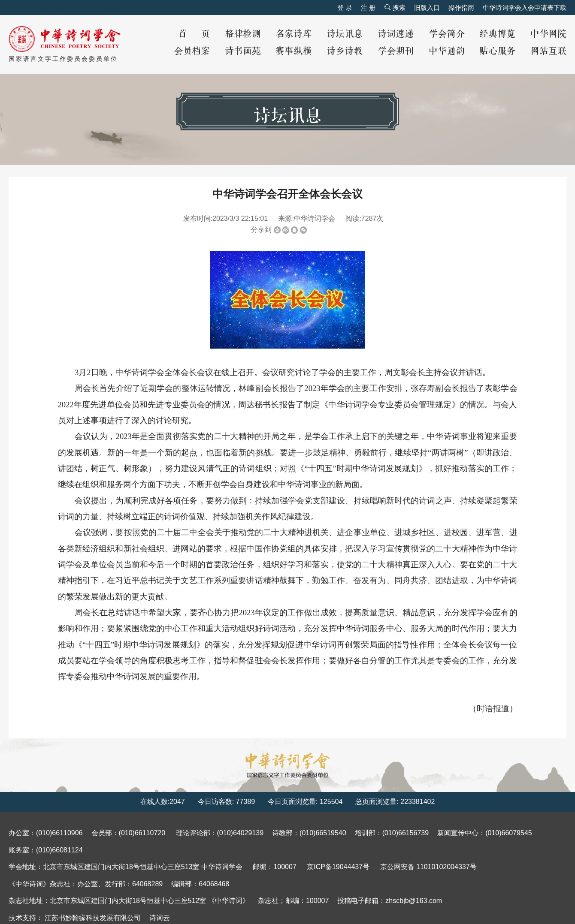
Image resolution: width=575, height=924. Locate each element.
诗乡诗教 (345, 51)
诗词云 (160, 918)
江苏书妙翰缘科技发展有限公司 (93, 918)
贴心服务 (497, 51)
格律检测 (243, 34)
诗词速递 (396, 34)
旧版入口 (427, 8)
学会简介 (447, 34)
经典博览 (497, 34)
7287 (369, 218)
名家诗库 (294, 34)
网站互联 (548, 51)
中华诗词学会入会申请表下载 (525, 8)
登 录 (345, 8)
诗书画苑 (243, 51)
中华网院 (548, 34)
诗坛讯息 (345, 34)
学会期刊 (396, 51)
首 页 (194, 34)
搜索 (395, 8)
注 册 (368, 8)
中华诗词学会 (315, 218)
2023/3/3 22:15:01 (240, 218)
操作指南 (461, 8)
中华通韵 (447, 51)
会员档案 (192, 51)
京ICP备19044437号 (338, 867)
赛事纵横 (294, 51)
